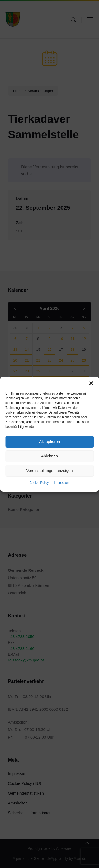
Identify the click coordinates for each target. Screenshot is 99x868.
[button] (91, 383)
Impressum (62, 483)
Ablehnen (49, 456)
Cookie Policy (39, 483)
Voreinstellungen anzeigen (50, 470)
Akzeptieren (49, 441)
